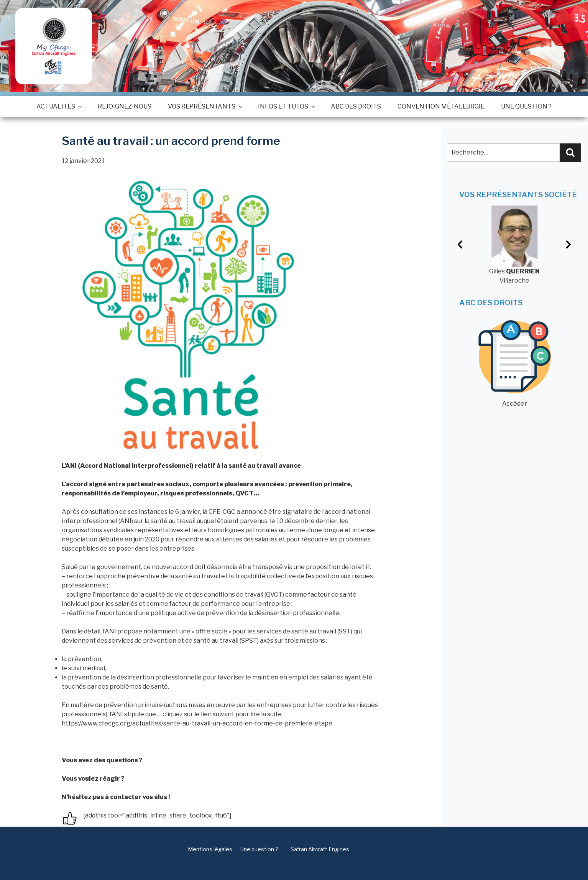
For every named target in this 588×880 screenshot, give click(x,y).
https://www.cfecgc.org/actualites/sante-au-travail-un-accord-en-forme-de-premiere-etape (197, 723)
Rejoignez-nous (125, 106)
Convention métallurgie (441, 106)
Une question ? (526, 106)
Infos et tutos (286, 106)
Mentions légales (210, 849)
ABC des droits (356, 106)
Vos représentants (205, 106)
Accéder (515, 364)
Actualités (59, 106)
